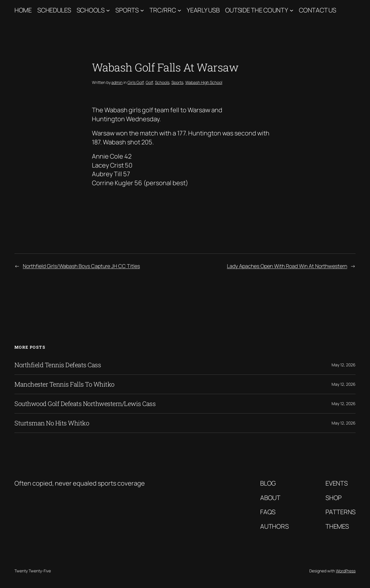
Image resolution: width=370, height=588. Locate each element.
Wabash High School (204, 82)
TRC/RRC (163, 10)
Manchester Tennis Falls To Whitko (64, 384)
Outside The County (257, 10)
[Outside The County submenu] (292, 10)
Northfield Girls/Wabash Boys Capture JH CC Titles (81, 266)
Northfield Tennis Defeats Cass (58, 365)
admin (117, 82)
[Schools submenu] (108, 10)
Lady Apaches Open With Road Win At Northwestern (287, 266)
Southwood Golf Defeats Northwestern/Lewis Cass (85, 404)
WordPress (346, 571)
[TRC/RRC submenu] (179, 10)
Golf (149, 82)
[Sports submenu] (142, 10)
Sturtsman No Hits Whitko (52, 423)
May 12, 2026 (344, 365)
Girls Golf (136, 82)
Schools (91, 10)
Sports (127, 10)
